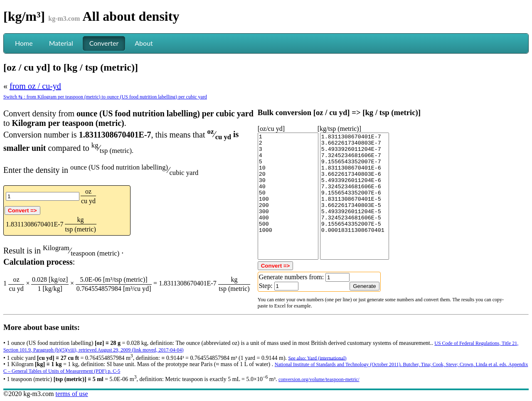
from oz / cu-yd (35, 86)
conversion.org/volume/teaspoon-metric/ (319, 379)
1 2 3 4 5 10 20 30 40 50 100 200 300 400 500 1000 (288, 196)
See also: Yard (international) (318, 358)
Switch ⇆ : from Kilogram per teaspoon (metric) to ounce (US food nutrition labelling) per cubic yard (105, 97)
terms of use (71, 394)
